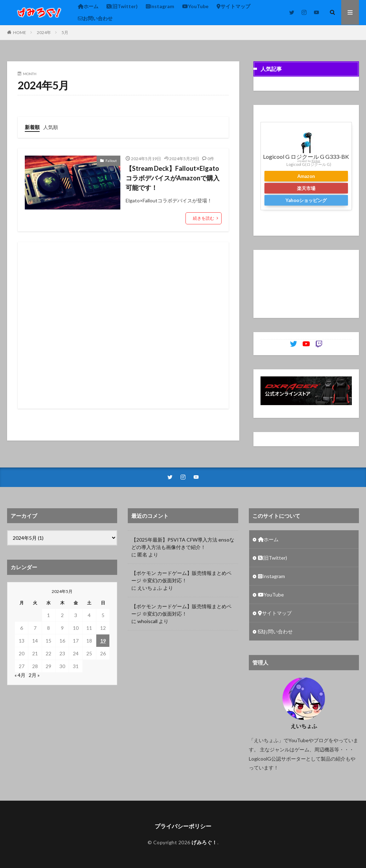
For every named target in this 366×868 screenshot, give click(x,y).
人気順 (51, 127)
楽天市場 (306, 188)
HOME (20, 32)
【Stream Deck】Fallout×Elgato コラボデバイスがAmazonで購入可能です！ (173, 178)
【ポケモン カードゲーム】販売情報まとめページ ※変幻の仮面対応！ (181, 577)
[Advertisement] (122, 325)
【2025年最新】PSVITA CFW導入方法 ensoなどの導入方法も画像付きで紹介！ (183, 543)
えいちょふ (150, 588)
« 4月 (20, 675)
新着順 (32, 127)
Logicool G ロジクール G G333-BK (306, 156)
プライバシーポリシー (183, 826)
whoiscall (147, 621)
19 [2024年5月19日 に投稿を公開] (103, 641)
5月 (65, 32)
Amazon (306, 176)
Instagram (160, 6)
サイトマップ (233, 6)
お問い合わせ (95, 18)
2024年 (44, 32)
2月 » (34, 675)
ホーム (88, 6)
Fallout (111, 161)
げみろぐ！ (204, 842)
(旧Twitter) (122, 6)
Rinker (316, 161)
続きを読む (204, 218)
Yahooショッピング (306, 200)
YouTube (195, 6)
